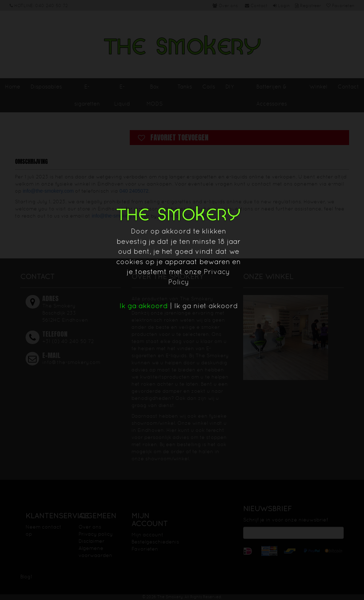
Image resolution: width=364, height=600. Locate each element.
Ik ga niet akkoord (206, 306)
